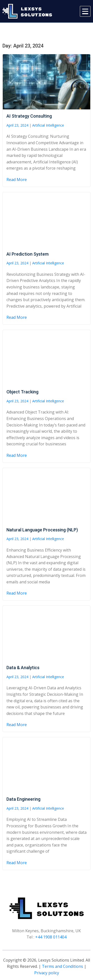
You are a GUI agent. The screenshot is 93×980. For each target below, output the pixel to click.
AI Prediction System (28, 254)
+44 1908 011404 (51, 937)
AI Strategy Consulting (29, 116)
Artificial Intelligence (48, 125)
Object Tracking (22, 392)
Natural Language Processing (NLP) (42, 530)
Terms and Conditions (62, 966)
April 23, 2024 (17, 125)
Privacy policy (47, 973)
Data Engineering (23, 799)
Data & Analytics (23, 668)
